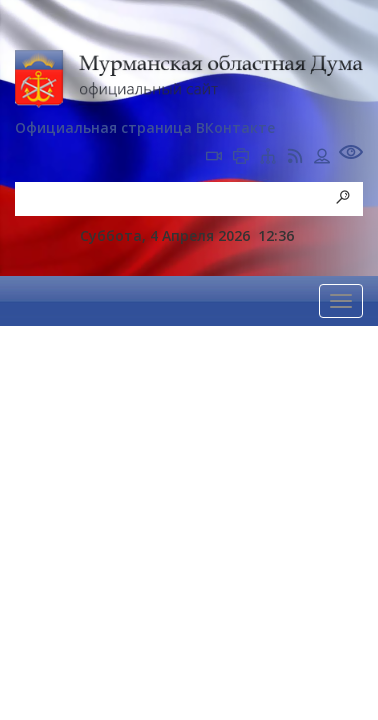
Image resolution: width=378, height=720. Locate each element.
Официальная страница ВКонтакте (145, 127)
